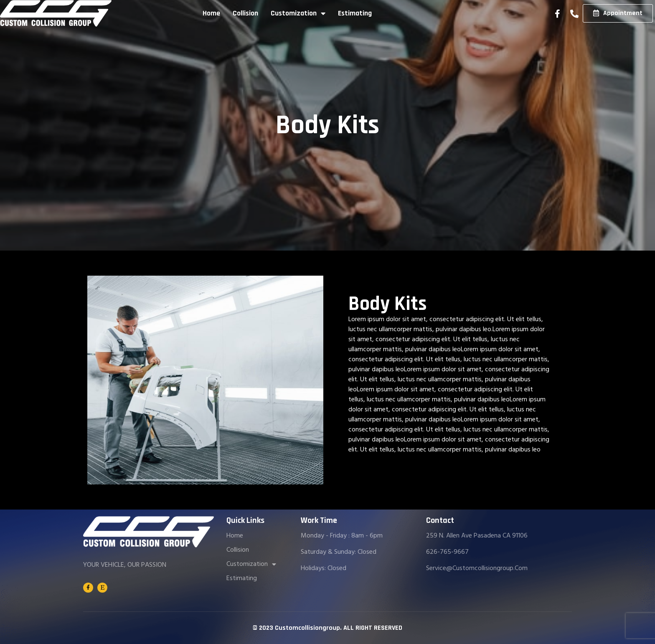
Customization (298, 13)
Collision (245, 13)
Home (211, 13)
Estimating (355, 13)
